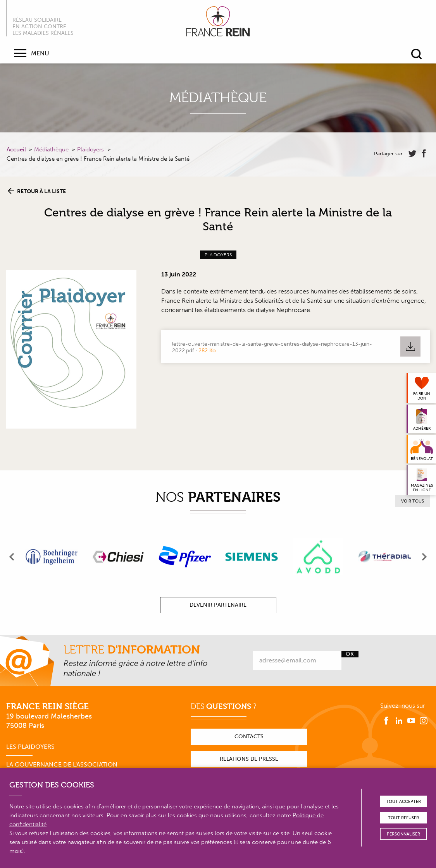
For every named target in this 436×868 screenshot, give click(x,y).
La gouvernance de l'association (62, 764)
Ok (350, 654)
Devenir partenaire (218, 605)
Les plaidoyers (30, 747)
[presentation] (12, 557)
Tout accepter (403, 802)
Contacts (249, 737)
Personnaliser (403, 834)
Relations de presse (249, 759)
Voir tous (413, 501)
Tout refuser (403, 818)
